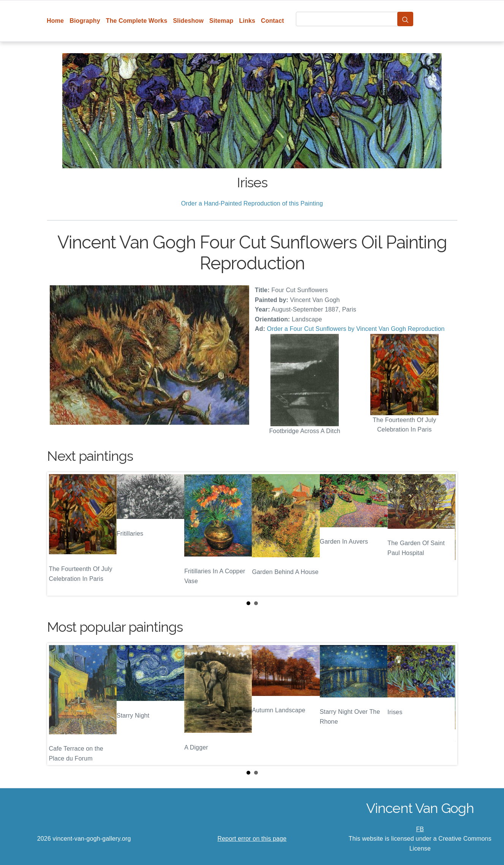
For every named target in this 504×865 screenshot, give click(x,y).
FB (420, 829)
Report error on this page (252, 839)
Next (446, 534)
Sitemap (221, 21)
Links (247, 21)
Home (55, 21)
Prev (59, 534)
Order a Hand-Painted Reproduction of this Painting (252, 203)
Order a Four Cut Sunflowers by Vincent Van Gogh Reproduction (356, 329)
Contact (273, 21)
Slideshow (188, 21)
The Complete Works (137, 21)
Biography (85, 21)
